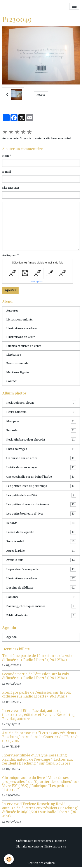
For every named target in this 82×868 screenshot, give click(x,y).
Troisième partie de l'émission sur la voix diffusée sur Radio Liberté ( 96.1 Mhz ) (37, 658)
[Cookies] (9, 859)
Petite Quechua (41, 412)
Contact (11, 381)
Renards (41, 523)
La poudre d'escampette (41, 569)
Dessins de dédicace (41, 588)
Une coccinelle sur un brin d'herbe (41, 477)
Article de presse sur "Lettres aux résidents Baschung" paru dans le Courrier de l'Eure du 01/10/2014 (41, 737)
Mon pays (41, 421)
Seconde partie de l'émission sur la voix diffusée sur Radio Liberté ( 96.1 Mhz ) (36, 676)
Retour (41, 95)
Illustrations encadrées (22, 328)
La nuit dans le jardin (41, 532)
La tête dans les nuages (41, 467)
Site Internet (11, 188)
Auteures (12, 311)
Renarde (41, 431)
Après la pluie (41, 551)
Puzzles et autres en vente (24, 346)
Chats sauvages (41, 449)
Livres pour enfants (20, 319)
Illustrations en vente (21, 337)
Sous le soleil (41, 541)
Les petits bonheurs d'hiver (41, 514)
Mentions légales (18, 372)
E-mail (7, 172)
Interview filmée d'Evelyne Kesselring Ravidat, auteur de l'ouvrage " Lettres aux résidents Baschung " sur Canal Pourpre (38, 759)
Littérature (14, 355)
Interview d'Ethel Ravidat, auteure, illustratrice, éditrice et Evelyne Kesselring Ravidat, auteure (38, 715)
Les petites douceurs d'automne (41, 505)
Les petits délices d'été (41, 495)
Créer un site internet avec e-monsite (41, 841)
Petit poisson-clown (41, 403)
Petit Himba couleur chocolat (41, 440)
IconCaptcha (37, 282)
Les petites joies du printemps (41, 486)
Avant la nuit (41, 560)
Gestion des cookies (41, 863)
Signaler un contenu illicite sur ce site (41, 846)
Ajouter (10, 290)
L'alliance (41, 597)
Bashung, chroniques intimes (41, 606)
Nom (5, 156)
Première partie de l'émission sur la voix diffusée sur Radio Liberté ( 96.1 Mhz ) (37, 694)
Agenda (11, 637)
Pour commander (18, 363)
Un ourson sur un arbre (41, 458)
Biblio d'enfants (41, 615)
